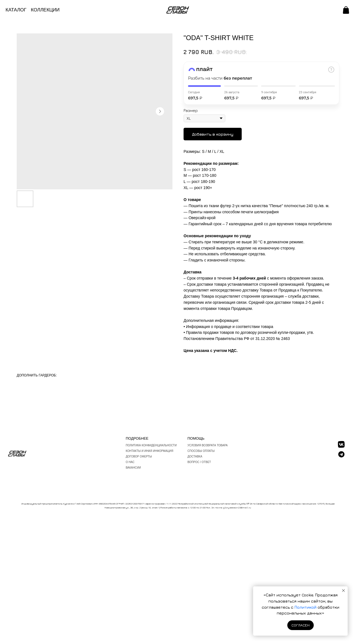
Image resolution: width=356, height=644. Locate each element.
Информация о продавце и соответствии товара (230, 327)
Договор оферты (139, 456)
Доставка (195, 456)
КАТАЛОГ (16, 10)
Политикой (306, 607)
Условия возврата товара (208, 445)
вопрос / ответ (199, 462)
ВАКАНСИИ (133, 468)
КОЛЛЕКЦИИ (45, 10)
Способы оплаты (201, 451)
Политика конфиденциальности (151, 445)
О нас (130, 462)
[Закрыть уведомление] (343, 591)
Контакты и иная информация (149, 451)
